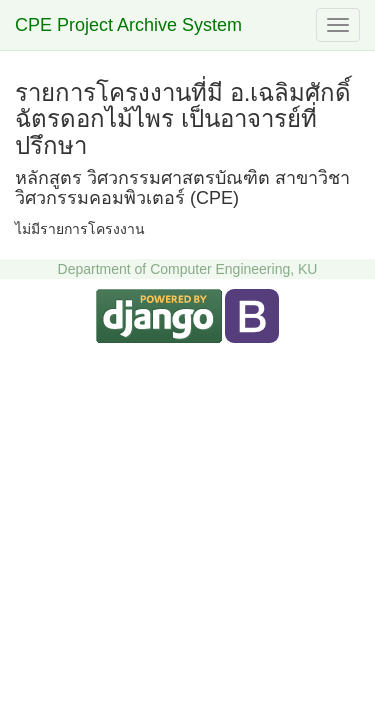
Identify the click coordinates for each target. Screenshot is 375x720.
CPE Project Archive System (128, 25)
